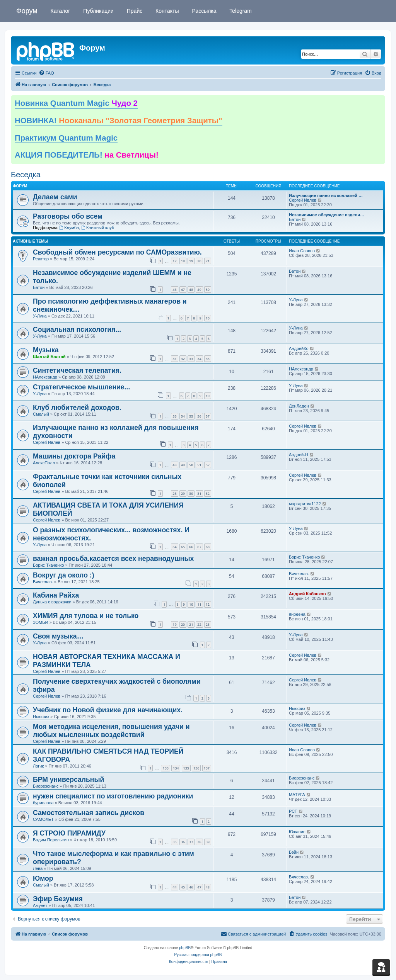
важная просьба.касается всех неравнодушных (113, 559)
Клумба (69, 228)
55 (191, 416)
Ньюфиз (41, 717)
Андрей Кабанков (307, 594)
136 (196, 768)
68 (208, 547)
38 (199, 842)
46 (174, 290)
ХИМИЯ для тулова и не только (86, 616)
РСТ (293, 811)
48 (191, 290)
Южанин (297, 832)
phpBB (185, 948)
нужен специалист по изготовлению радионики (113, 796)
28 (174, 493)
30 (191, 493)
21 (208, 261)
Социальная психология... (77, 329)
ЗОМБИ (40, 622)
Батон (295, 219)
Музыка (46, 350)
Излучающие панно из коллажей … (326, 195)
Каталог (60, 11)
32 (183, 359)
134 (176, 768)
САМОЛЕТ (43, 819)
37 (191, 842)
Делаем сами (55, 197)
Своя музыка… (58, 636)
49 (199, 290)
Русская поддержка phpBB (198, 955)
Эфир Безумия (58, 899)
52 (208, 465)
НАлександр (45, 377)
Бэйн (294, 852)
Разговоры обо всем (68, 216)
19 (191, 261)
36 (183, 842)
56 (199, 416)
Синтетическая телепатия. (77, 370)
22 (199, 624)
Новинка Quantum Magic (76, 103)
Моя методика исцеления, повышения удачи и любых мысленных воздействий (111, 731)
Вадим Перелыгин (51, 840)
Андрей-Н (299, 455)
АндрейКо (299, 348)
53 (174, 416)
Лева (38, 868)
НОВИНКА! (119, 121)
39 (208, 842)
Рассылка (204, 11)
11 (199, 604)
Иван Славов (302, 251)
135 (186, 768)
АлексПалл (44, 463)
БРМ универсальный (68, 780)
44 (174, 887)
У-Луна (40, 316)
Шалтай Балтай (49, 357)
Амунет (40, 905)
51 (199, 465)
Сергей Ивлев (303, 200)
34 (199, 359)
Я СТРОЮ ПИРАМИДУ (69, 833)
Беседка (26, 175)
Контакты (166, 11)
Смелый (41, 414)
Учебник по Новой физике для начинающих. (108, 710)
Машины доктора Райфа (74, 456)
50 (208, 290)
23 (208, 624)
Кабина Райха (56, 595)
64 (174, 547)
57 (208, 416)
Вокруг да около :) (64, 575)
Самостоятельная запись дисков (89, 813)
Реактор (41, 259)
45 (183, 887)
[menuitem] (46, 73)
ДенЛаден (299, 406)
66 (191, 547)
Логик (38, 766)
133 (165, 768)
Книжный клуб (98, 228)
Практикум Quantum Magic (66, 138)
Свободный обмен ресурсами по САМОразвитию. (117, 252)
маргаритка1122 (305, 504)
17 (174, 261)
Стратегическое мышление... (81, 387)
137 (207, 768)
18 (183, 261)
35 (208, 359)
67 (199, 547)
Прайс (134, 11)
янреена (297, 614)
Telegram (240, 11)
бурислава (43, 803)
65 (183, 547)
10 (208, 318)
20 (199, 261)
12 (208, 604)
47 (183, 290)
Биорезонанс (46, 786)
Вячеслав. (43, 582)
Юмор (43, 878)
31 (174, 359)
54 (183, 416)
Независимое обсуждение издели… (327, 215)
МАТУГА (297, 795)
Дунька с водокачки (52, 602)
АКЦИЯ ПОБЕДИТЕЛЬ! (87, 155)
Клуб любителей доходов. (77, 408)
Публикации (97, 11)
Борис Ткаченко (48, 565)
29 (183, 493)
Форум (27, 11)
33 (191, 359)
